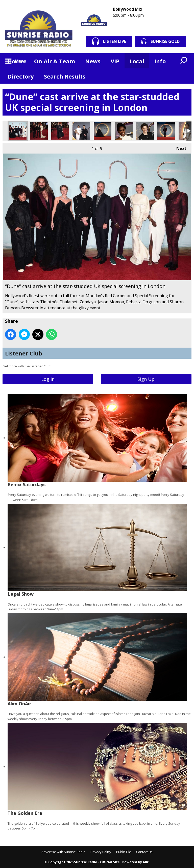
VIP (115, 61)
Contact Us (144, 852)
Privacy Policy (101, 852)
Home (16, 61)
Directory (21, 76)
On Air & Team (55, 61)
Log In (48, 379)
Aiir (146, 862)
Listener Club (24, 353)
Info (160, 61)
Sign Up (146, 379)
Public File (124, 852)
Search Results (65, 76)
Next (179, 147)
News (93, 61)
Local (137, 61)
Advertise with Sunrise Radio (63, 852)
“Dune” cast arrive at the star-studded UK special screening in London (18, 131)
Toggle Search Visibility (184, 61)
